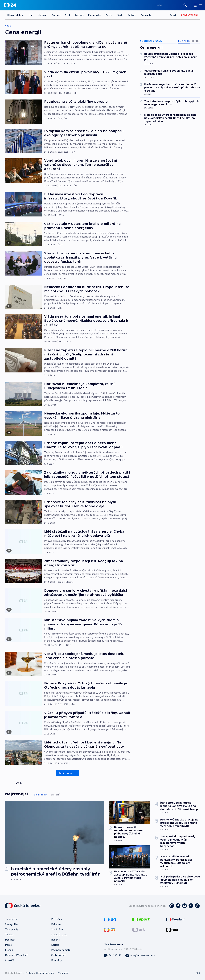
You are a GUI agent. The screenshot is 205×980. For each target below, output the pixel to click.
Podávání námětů (61, 950)
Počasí (109, 15)
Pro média (57, 919)
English (29, 973)
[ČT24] (10, 5)
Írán (31, 15)
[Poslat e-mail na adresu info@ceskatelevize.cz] (140, 955)
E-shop (9, 950)
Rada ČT (56, 940)
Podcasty (146, 15)
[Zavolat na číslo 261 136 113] (113, 955)
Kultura (132, 15)
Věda (120, 15)
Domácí (56, 15)
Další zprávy (68, 773)
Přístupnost (63, 973)
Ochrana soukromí (45, 973)
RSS (198, 973)
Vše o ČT (10, 960)
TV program (12, 919)
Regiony (79, 15)
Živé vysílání (12, 924)
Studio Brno (58, 929)
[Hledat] (185, 5)
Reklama (56, 924)
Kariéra (55, 945)
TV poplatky (12, 929)
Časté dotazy (58, 955)
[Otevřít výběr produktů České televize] (198, 5)
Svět (68, 15)
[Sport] (173, 15)
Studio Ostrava (59, 934)
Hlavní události (16, 15)
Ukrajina (43, 15)
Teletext (10, 934)
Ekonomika (95, 15)
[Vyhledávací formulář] (171, 5)
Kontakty (56, 960)
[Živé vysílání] (189, 15)
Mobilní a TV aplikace (17, 955)
